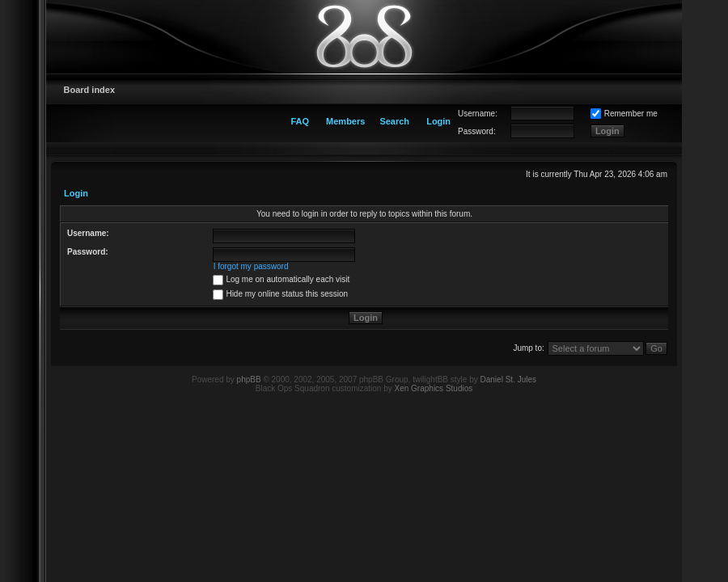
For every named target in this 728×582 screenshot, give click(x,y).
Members (345, 121)
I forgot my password (251, 266)
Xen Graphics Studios (434, 388)
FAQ (300, 121)
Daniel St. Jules (508, 380)
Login (438, 121)
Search (394, 121)
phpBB (249, 380)
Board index (90, 90)
